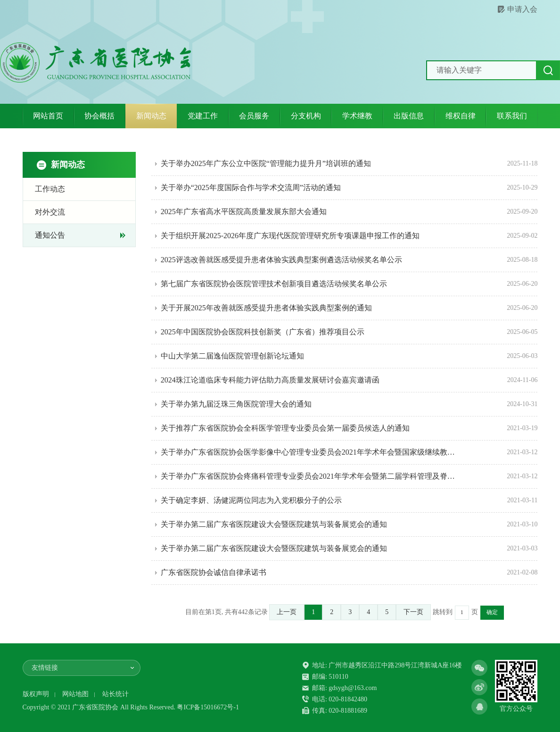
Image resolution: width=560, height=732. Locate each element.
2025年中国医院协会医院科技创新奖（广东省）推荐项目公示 (263, 332)
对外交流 (50, 212)
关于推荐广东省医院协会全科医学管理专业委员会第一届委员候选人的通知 (285, 428)
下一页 (413, 612)
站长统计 (115, 694)
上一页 (287, 612)
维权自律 (461, 116)
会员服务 (254, 116)
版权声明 (36, 694)
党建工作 (203, 116)
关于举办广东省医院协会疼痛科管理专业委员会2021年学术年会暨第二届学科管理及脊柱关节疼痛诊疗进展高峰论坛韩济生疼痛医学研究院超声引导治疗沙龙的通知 (311, 476)
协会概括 (99, 116)
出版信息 (409, 116)
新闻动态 (151, 116)
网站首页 (48, 116)
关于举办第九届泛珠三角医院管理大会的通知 (236, 404)
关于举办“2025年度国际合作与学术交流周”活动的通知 (251, 187)
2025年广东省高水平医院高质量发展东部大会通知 (244, 212)
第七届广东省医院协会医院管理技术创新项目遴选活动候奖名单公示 (274, 284)
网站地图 (75, 694)
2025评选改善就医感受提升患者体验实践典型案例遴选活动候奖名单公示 (281, 260)
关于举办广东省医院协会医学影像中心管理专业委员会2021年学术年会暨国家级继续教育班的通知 (311, 452)
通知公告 (50, 235)
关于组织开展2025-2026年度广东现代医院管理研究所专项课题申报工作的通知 (290, 236)
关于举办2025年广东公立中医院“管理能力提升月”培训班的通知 (266, 163)
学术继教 (357, 116)
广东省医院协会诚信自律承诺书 (214, 572)
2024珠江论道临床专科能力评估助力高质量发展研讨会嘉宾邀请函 (270, 380)
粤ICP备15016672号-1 (208, 707)
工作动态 (50, 189)
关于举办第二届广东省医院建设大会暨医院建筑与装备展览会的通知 (274, 524)
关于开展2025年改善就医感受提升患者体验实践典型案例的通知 (266, 308)
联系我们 (512, 116)
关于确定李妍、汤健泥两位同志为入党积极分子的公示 (251, 500)
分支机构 (306, 116)
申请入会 (522, 9)
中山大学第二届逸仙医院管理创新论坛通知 (232, 356)
